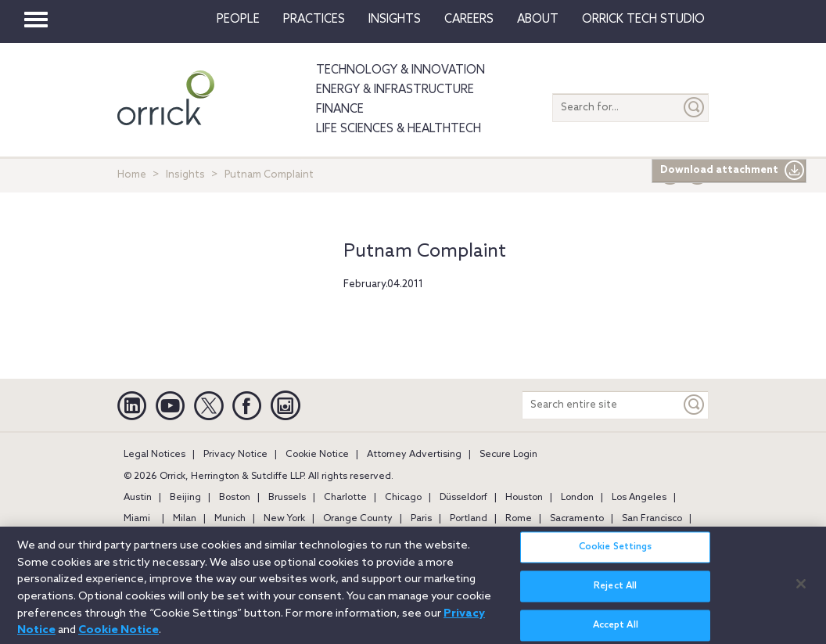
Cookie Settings (616, 558)
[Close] (801, 595)
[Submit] (695, 108)
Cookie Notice (317, 455)
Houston (524, 498)
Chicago (403, 498)
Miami (137, 519)
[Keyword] (695, 405)
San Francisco (652, 519)
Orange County (358, 519)
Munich (230, 519)
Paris (421, 519)
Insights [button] (395, 20)
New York (284, 519)
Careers (469, 20)
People (238, 20)
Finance (340, 110)
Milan (185, 519)
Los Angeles (639, 498)
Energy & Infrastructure (395, 90)
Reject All (615, 597)
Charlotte (345, 498)
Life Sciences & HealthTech (399, 129)
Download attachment (733, 171)
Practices (314, 20)
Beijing (185, 498)
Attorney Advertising (414, 455)
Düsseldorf (463, 498)
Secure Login (508, 455)
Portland (469, 519)
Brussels (287, 498)
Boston (235, 498)
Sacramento (577, 519)
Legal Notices (154, 455)
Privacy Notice (235, 455)
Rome (519, 519)
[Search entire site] (602, 405)
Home (132, 175)
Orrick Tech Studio (643, 20)
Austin (138, 498)
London (577, 498)
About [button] (538, 20)
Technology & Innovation (400, 70)
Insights (185, 175)
